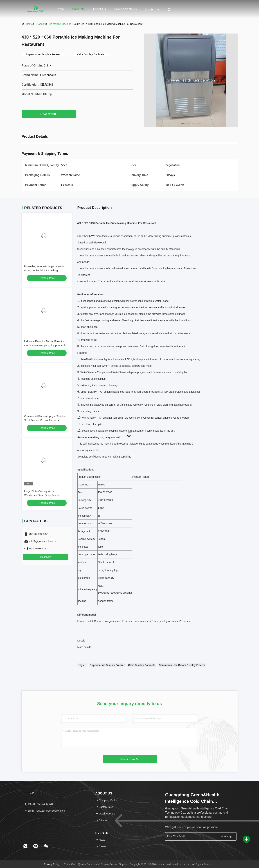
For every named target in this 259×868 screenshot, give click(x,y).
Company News (125, 9)
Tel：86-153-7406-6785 (39, 804)
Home (60, 9)
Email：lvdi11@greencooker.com (45, 811)
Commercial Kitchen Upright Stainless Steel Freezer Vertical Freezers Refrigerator (45, 420)
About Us (99, 9)
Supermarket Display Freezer (107, 665)
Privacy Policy (52, 864)
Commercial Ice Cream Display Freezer (182, 665)
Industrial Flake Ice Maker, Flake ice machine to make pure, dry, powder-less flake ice (47, 345)
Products (78, 9)
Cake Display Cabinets (142, 665)
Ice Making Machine (60, 24)
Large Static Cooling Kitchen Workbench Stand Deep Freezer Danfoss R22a (42, 495)
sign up (226, 836)
